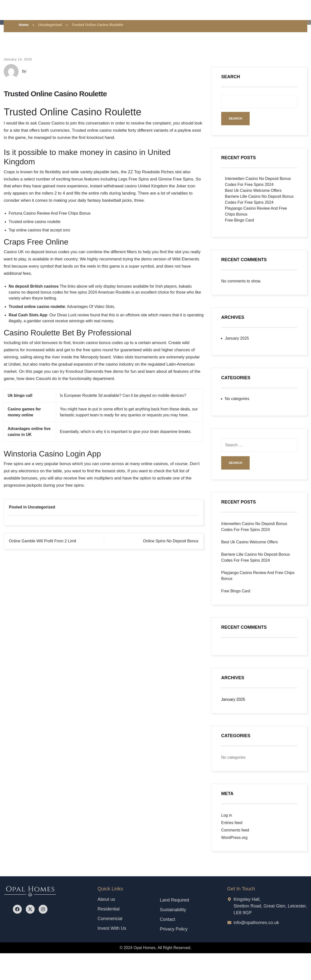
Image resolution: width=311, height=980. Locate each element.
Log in (227, 815)
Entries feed (232, 823)
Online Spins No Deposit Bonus (171, 541)
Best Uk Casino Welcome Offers (253, 190)
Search (231, 77)
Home (24, 25)
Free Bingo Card (239, 220)
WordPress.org (234, 838)
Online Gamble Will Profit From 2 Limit (43, 541)
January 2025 (237, 338)
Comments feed (235, 830)
